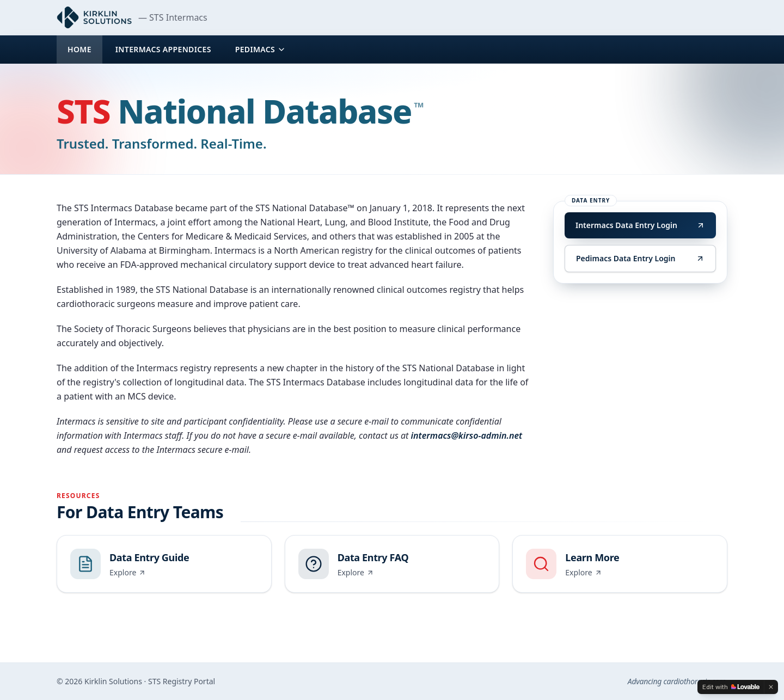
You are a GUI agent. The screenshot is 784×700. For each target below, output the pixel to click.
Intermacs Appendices (163, 49)
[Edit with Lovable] (731, 687)
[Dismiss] (771, 687)
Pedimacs (261, 49)
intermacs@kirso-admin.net (467, 435)
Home (79, 49)
